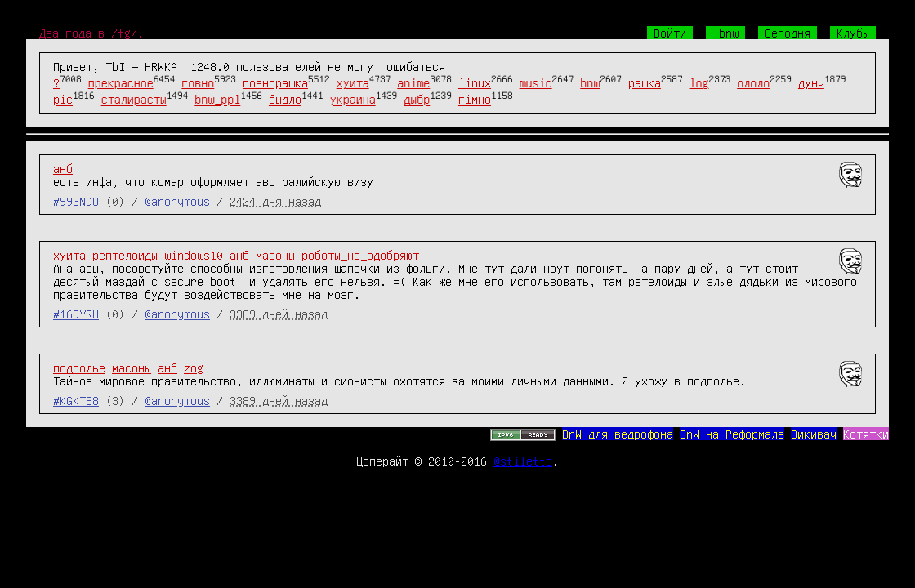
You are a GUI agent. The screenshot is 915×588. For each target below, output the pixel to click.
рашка (645, 82)
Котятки (866, 434)
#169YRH (76, 314)
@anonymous (177, 201)
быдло (285, 100)
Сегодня (788, 33)
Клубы (853, 33)
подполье (79, 367)
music (536, 82)
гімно (475, 100)
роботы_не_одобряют (360, 255)
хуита (353, 82)
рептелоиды (125, 255)
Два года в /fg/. (91, 33)
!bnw (725, 33)
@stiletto (523, 461)
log (699, 82)
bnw (590, 82)
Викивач (814, 434)
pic (63, 100)
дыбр (417, 100)
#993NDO (76, 201)
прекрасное (121, 82)
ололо (753, 82)
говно (198, 82)
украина (353, 100)
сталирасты (134, 100)
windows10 (194, 255)
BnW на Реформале (732, 434)
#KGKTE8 (76, 400)
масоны (275, 255)
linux (475, 82)
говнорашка (275, 82)
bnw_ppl (217, 100)
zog (194, 367)
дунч (811, 82)
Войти (670, 33)
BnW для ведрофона (618, 434)
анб (63, 168)
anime (413, 82)
